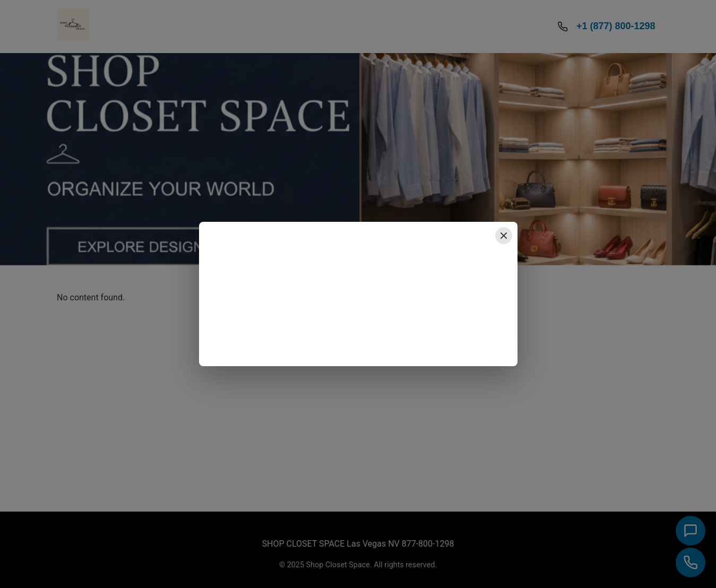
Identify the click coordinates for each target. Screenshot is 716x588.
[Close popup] (504, 236)
